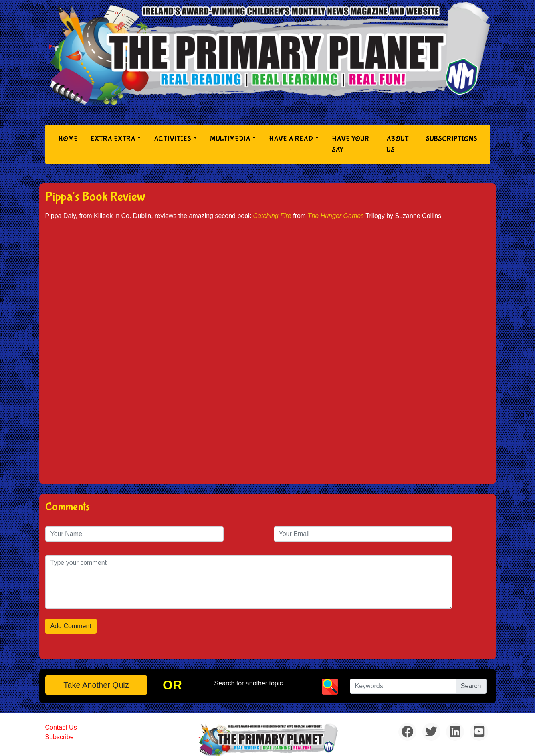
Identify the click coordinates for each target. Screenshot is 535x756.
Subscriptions (451, 139)
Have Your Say (350, 144)
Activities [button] (173, 139)
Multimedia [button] (230, 139)
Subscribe (60, 737)
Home (70, 138)
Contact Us (61, 727)
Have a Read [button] (291, 139)
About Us (398, 144)
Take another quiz (96, 685)
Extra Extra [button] (113, 139)
